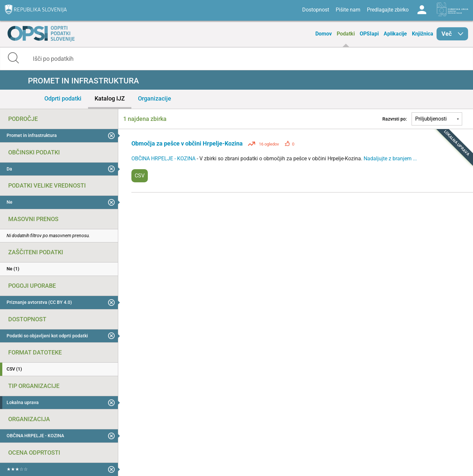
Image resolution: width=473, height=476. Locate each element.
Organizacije (155, 98)
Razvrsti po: (395, 119)
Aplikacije (395, 34)
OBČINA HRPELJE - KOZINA (164, 159)
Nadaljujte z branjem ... (390, 159)
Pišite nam (348, 10)
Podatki (346, 34)
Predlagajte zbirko (388, 10)
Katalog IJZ (110, 98)
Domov (324, 34)
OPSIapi (369, 34)
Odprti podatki (63, 98)
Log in (422, 10)
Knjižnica (423, 34)
